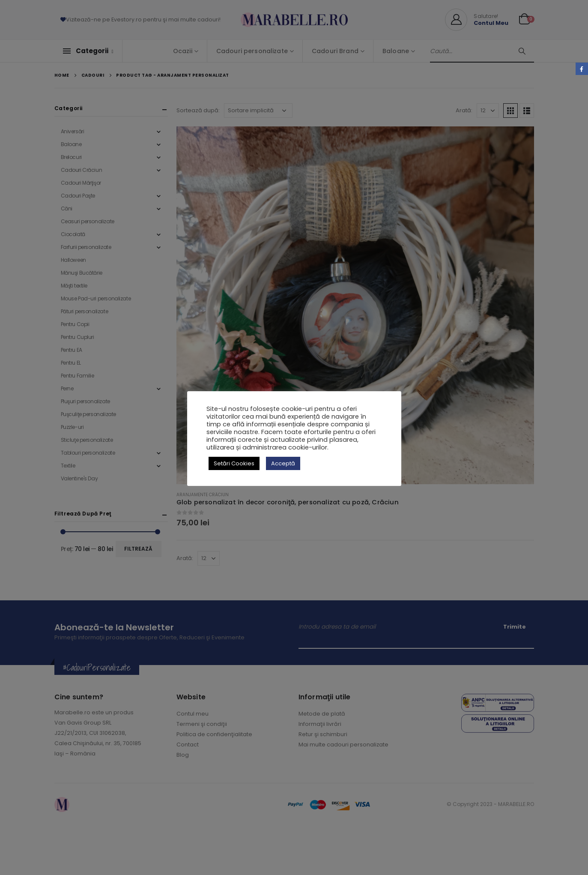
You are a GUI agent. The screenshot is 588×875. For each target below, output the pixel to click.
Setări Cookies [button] (234, 463)
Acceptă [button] (283, 463)
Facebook (582, 69)
